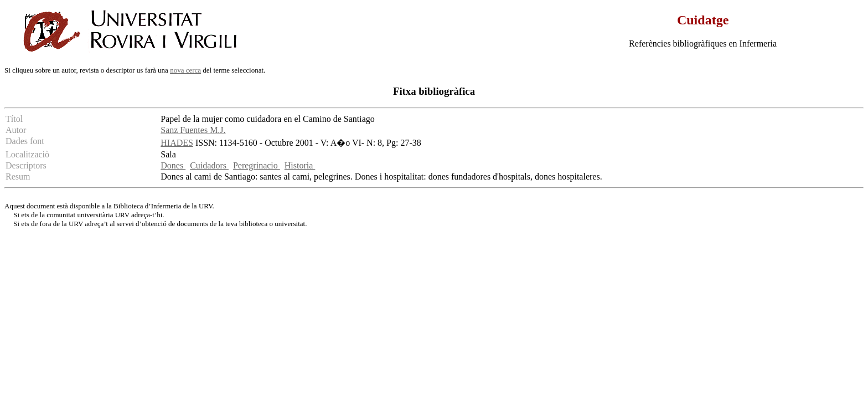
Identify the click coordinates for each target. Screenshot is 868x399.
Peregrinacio (257, 165)
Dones (173, 165)
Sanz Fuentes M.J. (193, 130)
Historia (300, 165)
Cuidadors (209, 165)
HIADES (177, 143)
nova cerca (185, 70)
